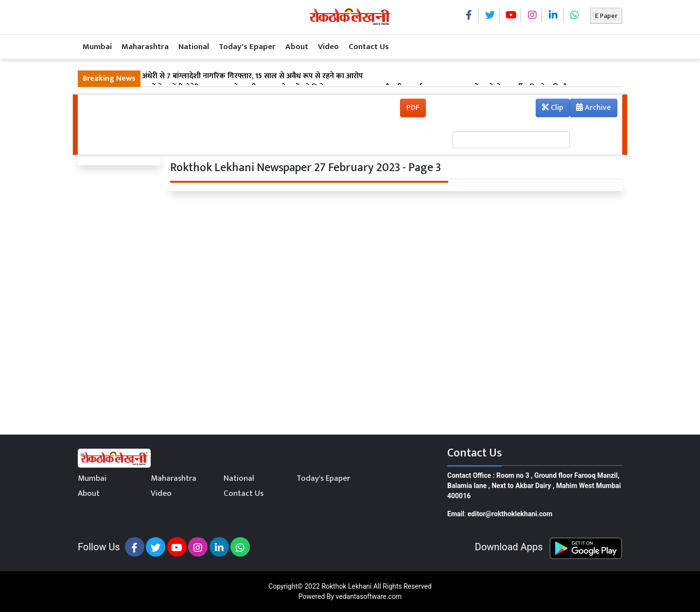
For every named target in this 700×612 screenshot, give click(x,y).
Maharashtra (145, 47)
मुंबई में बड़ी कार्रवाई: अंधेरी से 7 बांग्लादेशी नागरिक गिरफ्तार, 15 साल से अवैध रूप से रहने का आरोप (223, 76)
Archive (591, 109)
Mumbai (97, 47)
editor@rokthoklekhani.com (510, 514)
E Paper (606, 16)
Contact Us (369, 47)
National (194, 47)
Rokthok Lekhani (346, 586)
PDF (413, 108)
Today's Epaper (247, 47)
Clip (553, 108)
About (297, 47)
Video (328, 47)
